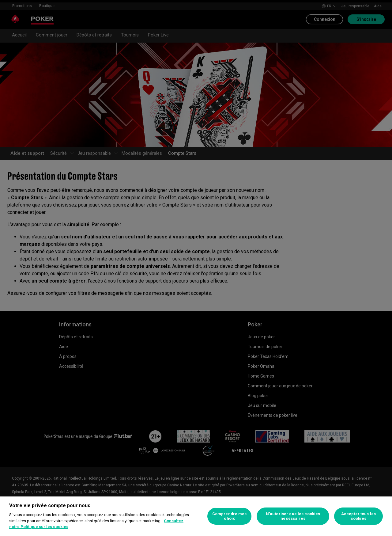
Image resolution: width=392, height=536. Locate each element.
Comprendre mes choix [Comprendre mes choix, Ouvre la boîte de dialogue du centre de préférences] (230, 516)
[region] (196, 516)
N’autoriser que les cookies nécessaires (293, 516)
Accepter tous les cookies (358, 516)
